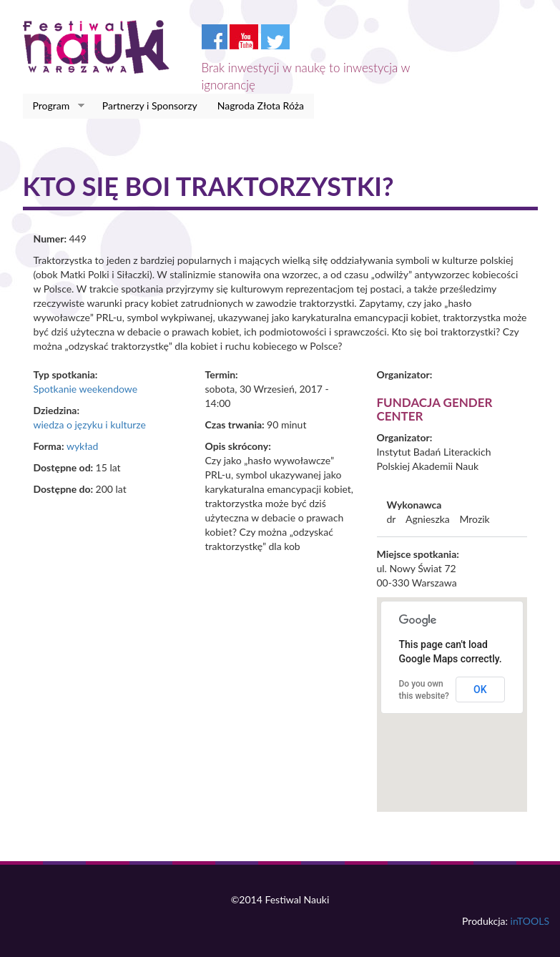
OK (480, 689)
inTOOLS (530, 921)
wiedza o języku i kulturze (90, 424)
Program (54, 106)
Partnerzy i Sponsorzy (150, 105)
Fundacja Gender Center (435, 409)
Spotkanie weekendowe (86, 389)
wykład (82, 446)
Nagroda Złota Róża (261, 105)
